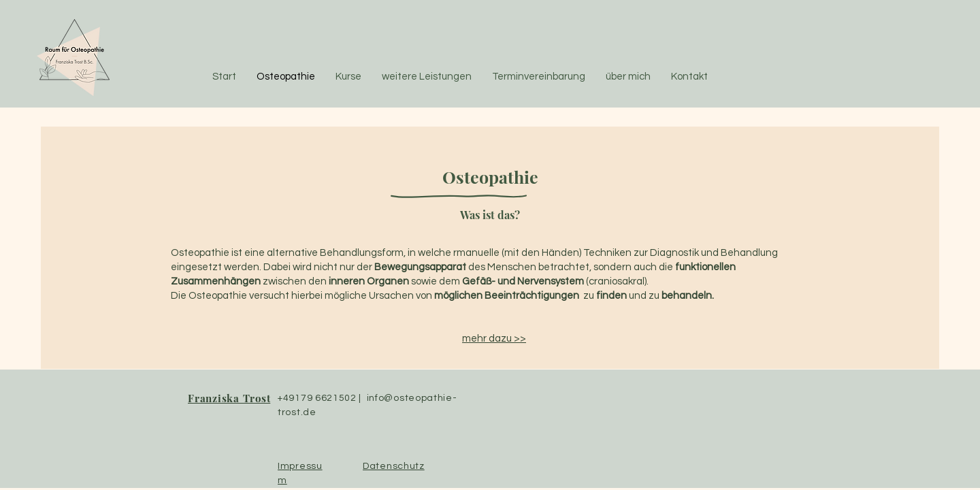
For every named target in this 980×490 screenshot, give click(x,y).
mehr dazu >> (494, 339)
